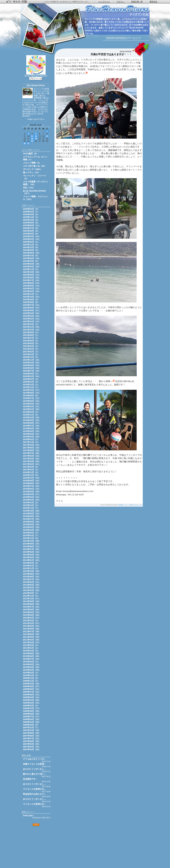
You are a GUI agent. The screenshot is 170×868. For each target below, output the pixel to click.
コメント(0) (128, 505)
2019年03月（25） (32, 409)
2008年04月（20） (32, 719)
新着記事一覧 (137, 2)
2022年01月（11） (32, 321)
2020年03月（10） (32, 376)
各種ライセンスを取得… (35, 764)
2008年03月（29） (32, 722)
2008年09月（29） (32, 711)
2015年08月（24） (32, 516)
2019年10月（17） (32, 390)
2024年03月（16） (32, 267)
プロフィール (36, 79)
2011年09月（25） (32, 626)
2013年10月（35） (32, 571)
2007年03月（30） (32, 749)
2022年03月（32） (32, 316)
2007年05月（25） (32, 744)
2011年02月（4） (31, 645)
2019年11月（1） (31, 387)
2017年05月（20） (32, 459)
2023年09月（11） (32, 275)
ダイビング (138, 505)
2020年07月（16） (32, 371)
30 (25, 143)
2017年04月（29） (32, 461)
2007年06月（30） (32, 741)
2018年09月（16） (32, 420)
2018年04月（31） (32, 434)
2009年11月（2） (31, 681)
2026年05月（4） (31, 209)
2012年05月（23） (32, 612)
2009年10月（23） (32, 684)
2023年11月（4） (31, 269)
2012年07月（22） (32, 607)
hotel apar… (29, 815)
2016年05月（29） (32, 492)
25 (32, 141)
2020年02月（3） (31, 379)
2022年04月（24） (32, 313)
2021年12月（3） (31, 324)
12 (36, 136)
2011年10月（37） (32, 623)
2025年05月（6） (31, 234)
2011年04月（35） (32, 640)
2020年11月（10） (32, 360)
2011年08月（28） (32, 629)
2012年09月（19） (32, 601)
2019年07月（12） (32, 398)
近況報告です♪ (30, 779)
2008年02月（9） (31, 725)
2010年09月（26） (32, 653)
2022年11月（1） (31, 294)
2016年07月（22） (32, 486)
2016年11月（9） (31, 475)
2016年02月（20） (32, 500)
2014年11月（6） (31, 538)
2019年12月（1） (31, 385)
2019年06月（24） (32, 401)
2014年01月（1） (31, 566)
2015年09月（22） (32, 513)
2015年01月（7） (31, 535)
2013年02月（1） (31, 593)
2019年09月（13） (32, 393)
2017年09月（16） (32, 448)
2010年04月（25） (32, 667)
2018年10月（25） (32, 417)
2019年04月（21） (32, 406)
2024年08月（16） (32, 253)
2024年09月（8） (31, 250)
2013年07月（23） (32, 579)
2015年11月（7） (31, 508)
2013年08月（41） (32, 577)
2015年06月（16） (32, 522)
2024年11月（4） (31, 245)
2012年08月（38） (32, 604)
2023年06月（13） (32, 283)
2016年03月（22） (32, 497)
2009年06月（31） (32, 695)
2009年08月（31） (32, 689)
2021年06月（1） (31, 341)
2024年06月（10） (32, 258)
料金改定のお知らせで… (35, 794)
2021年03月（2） (31, 349)
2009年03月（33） (32, 703)
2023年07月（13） (32, 280)
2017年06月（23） (32, 456)
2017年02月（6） (31, 467)
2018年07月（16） (32, 426)
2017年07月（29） (32, 453)
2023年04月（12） (32, 288)
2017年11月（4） (31, 442)
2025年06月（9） (31, 231)
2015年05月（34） (32, 524)
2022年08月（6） (31, 302)
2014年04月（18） (32, 557)
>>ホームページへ (36, 119)
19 (36, 139)
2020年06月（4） (31, 374)
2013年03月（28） (32, 590)
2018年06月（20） (32, 428)
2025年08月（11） (32, 225)
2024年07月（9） (31, 256)
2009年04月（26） (32, 700)
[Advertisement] (36, 847)
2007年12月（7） (31, 728)
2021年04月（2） (31, 346)
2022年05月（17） (32, 310)
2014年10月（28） (32, 541)
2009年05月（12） (32, 697)
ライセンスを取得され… (35, 789)
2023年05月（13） (32, 286)
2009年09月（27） (32, 686)
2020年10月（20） (32, 363)
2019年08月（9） (31, 396)
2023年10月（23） (32, 272)
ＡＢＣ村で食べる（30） (35, 166)
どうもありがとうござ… (35, 759)
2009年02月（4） (31, 706)
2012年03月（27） (32, 618)
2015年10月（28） (32, 511)
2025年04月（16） (32, 236)
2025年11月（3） (31, 217)
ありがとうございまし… (35, 769)
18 (32, 139)
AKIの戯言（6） (31, 154)
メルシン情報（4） (32, 163)
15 (47, 136)
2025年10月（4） (31, 220)
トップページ (104, 2)
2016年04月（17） (32, 494)
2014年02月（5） (31, 563)
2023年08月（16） (32, 278)
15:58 (121, 505)
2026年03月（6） (31, 214)
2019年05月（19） (32, 404)
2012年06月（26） (32, 610)
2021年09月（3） (31, 332)
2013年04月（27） (32, 588)
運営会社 (153, 2)
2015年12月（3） (31, 505)
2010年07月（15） (32, 659)
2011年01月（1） (31, 648)
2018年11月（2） (31, 415)
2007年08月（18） (32, 736)
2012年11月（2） (31, 596)
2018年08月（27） (32, 423)
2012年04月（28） (32, 615)
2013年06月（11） (32, 582)
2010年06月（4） (31, 662)
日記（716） (29, 188)
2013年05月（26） (32, 585)
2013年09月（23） (32, 574)
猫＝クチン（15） (32, 172)
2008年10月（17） (32, 708)
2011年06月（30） (32, 634)
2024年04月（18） (32, 264)
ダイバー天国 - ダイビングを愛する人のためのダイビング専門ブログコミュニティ (49, 2)
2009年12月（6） (31, 678)
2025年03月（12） (32, 239)
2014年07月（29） (32, 549)
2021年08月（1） (31, 335)
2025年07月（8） (31, 228)
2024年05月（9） (31, 261)
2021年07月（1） (31, 338)
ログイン (121, 2)
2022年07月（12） (32, 305)
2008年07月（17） (32, 717)
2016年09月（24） (32, 481)
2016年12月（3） (31, 472)
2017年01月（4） (31, 470)
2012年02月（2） (31, 620)
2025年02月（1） (31, 242)
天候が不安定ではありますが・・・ (111, 54)
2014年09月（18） (32, 544)
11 (32, 136)
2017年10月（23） (32, 445)
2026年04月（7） (31, 212)
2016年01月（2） (31, 503)
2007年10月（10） (32, 730)
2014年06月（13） (32, 552)
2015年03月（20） (32, 530)
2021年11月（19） (32, 327)
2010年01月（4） (31, 675)
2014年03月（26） (32, 560)
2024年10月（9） (31, 247)
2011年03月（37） (32, 642)
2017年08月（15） (32, 450)
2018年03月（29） (32, 437)
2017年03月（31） (32, 464)
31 (28, 143)
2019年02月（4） (31, 412)
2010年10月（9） (31, 651)
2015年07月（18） (32, 519)
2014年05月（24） (32, 555)
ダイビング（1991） (33, 169)
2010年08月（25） (32, 656)
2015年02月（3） (31, 533)
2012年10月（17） (32, 599)
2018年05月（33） (32, 431)
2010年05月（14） (32, 664)
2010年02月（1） (31, 673)
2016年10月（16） (32, 478)
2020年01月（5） (31, 382)
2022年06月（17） (32, 308)
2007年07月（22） (32, 738)
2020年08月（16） (32, 368)
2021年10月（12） (32, 330)
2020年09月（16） (32, 365)
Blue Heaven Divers (36, 85)
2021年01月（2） (31, 354)
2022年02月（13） (32, 319)
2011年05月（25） (32, 637)
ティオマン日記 (117, 11)
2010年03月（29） (32, 670)
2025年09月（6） (31, 223)
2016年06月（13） (32, 489)
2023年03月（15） (32, 291)
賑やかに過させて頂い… (35, 774)
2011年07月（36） (32, 631)
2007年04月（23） (32, 747)
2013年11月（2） (31, 568)
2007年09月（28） (32, 733)
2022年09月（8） (31, 299)
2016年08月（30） (32, 483)
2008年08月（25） (32, 714)
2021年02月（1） (31, 352)
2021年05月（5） (31, 343)
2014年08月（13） (32, 546)
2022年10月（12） (32, 297)
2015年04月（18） (32, 527)
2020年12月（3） (31, 357)
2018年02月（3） (31, 439)
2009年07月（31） (32, 692)
